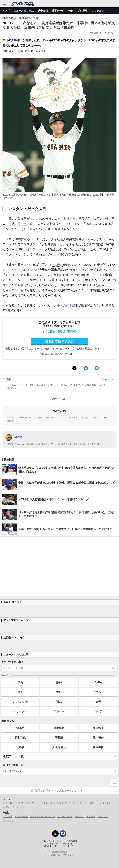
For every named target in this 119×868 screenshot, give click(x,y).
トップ (6, 11)
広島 (20, 682)
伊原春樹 (98, 747)
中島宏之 (57, 265)
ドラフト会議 (21, 817)
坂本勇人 (54, 195)
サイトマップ (54, 844)
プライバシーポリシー (65, 846)
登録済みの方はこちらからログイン (59, 354)
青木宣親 (72, 305)
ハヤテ (7, 807)
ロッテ (98, 711)
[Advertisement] (59, 567)
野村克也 (20, 738)
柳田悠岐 (10, 421)
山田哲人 (106, 418)
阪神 (59, 682)
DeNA (98, 682)
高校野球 (79, 817)
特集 (71, 11)
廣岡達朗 (59, 728)
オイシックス (19, 807)
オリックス (20, 711)
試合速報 (43, 11)
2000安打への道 (25, 418)
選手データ (58, 11)
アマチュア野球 (65, 817)
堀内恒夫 (98, 738)
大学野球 (91, 817)
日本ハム (59, 711)
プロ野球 (82, 11)
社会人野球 (103, 817)
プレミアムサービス (52, 841)
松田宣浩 (21, 290)
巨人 (44, 195)
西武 (12, 224)
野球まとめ (9, 820)
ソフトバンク (20, 702)
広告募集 (47, 846)
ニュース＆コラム (24, 11)
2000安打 (11, 418)
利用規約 (67, 844)
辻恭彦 (20, 747)
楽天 (98, 702)
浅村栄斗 (62, 418)
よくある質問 (71, 841)
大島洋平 (17, 40)
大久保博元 (59, 747)
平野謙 (59, 738)
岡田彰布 (98, 728)
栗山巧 (22, 224)
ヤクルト (57, 305)
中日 (5, 40)
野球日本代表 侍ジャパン (42, 817)
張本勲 (20, 728)
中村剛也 (85, 418)
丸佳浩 (96, 418)
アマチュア (98, 11)
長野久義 (72, 275)
